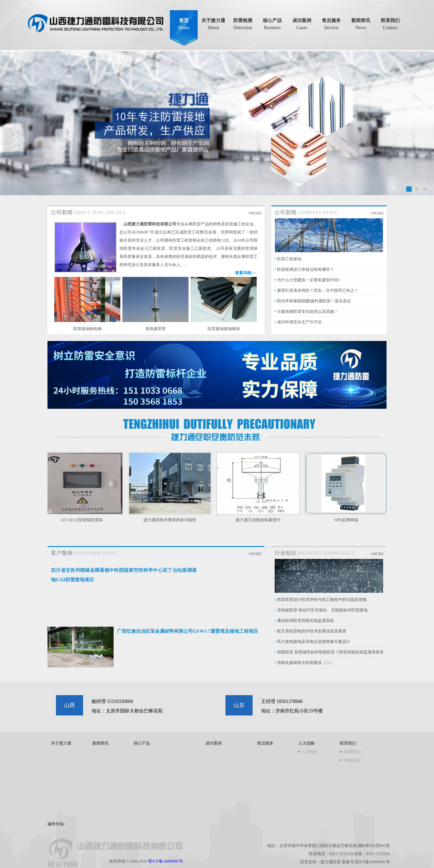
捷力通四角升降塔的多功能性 (172, 520)
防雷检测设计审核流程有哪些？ (305, 269)
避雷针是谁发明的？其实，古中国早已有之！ (318, 290)
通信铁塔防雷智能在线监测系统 (305, 621)
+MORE (255, 213)
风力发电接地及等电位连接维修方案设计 (314, 642)
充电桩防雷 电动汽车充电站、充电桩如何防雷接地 (322, 610)
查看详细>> (245, 273)
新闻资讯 (361, 24)
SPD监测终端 (349, 520)
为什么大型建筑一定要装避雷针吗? (308, 280)
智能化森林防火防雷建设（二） (305, 663)
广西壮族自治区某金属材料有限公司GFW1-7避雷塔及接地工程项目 (188, 631)
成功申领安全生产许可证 (299, 322)
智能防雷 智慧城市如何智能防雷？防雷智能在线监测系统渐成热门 (337, 652)
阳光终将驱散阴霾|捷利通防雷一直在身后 (314, 301)
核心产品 (272, 24)
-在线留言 (352, 760)
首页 (184, 24)
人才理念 (310, 752)
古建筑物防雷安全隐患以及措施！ (308, 311)
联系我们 (390, 24)
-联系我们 (352, 752)
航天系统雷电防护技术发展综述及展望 (312, 631)
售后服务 (331, 24)
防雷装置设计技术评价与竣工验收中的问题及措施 (322, 600)
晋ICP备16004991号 (166, 861)
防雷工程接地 (289, 259)
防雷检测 (243, 24)
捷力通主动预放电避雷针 (260, 520)
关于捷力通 (213, 24)
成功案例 (302, 24)
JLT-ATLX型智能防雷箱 (84, 520)
